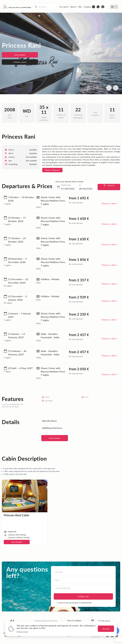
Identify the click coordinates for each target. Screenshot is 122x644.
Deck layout (55, 438)
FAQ (80, 7)
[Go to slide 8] (65, 92)
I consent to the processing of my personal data (74, 603)
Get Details (17, 542)
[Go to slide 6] (62, 92)
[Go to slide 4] (60, 92)
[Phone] (83, 588)
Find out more (22, 632)
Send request (20, 55)
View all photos (95, 88)
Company (87, 7)
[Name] (83, 572)
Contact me (83, 596)
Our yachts (64, 7)
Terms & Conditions (74, 621)
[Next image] (116, 88)
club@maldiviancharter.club (46, 621)
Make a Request (52, 170)
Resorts (73, 7)
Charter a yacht (20, 62)
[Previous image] (109, 88)
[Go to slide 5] (61, 92)
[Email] (83, 580)
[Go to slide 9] (66, 92)
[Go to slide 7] (64, 92)
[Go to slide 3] (58, 92)
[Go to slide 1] (56, 92)
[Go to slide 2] (57, 92)
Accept (106, 629)
